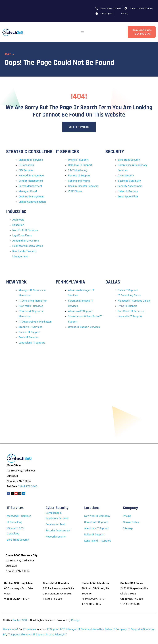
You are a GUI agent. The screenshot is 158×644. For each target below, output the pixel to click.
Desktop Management (31, 196)
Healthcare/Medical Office (28, 246)
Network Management (32, 175)
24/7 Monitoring (78, 170)
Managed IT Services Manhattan (85, 629)
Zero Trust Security (129, 160)
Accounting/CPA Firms (26, 241)
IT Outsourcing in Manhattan (35, 322)
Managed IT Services (31, 160)
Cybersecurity (126, 175)
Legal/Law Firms (22, 235)
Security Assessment (130, 186)
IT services (30, 629)
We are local (10, 629)
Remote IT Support (79, 175)
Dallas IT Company (116, 629)
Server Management (30, 186)
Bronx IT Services (29, 337)
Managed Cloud (28, 191)
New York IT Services (31, 306)
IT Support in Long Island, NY (50, 634)
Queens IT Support (29, 332)
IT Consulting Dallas (129, 295)
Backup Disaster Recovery (83, 186)
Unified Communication (32, 202)
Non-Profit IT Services (25, 230)
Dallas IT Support (128, 290)
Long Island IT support (32, 343)
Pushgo (76, 620)
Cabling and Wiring (79, 181)
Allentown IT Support (80, 311)
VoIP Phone (75, 191)
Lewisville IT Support (130, 316)
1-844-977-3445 (28, 486)
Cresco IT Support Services (84, 327)
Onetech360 (20, 620)
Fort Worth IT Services (131, 311)
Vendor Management (31, 181)
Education (18, 225)
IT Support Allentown (20, 634)
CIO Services (26, 170)
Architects (18, 220)
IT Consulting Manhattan (33, 301)
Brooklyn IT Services (30, 327)
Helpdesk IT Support (80, 165)
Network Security (128, 191)
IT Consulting (26, 165)
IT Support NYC (56, 629)
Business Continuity (129, 181)
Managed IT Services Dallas (134, 301)
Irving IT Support (127, 306)
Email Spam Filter (128, 196)
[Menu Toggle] (82, 32)
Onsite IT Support (78, 160)
